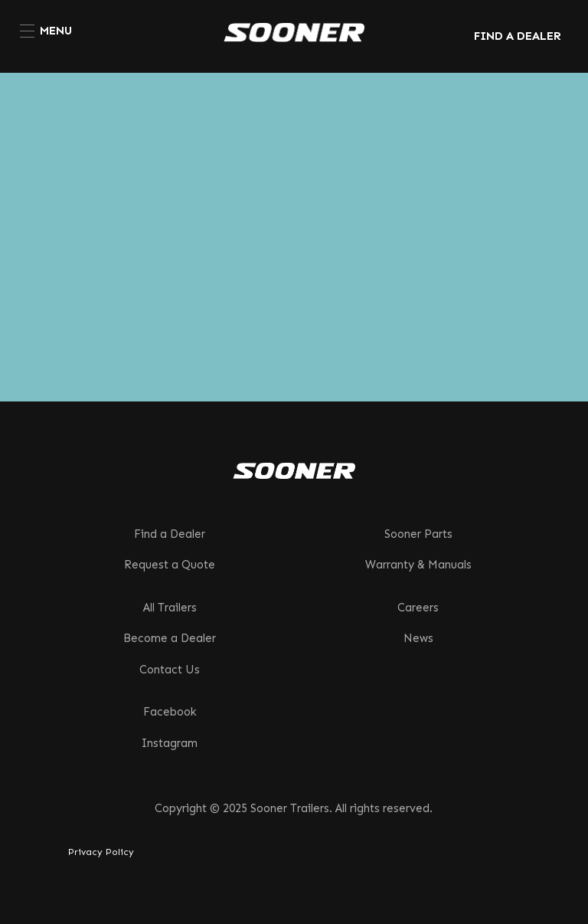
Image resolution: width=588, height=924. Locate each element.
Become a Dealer (170, 638)
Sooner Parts (418, 534)
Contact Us (170, 670)
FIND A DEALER (518, 36)
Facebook (170, 712)
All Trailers (170, 608)
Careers (418, 608)
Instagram (170, 743)
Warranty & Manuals (418, 565)
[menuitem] (46, 31)
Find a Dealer (170, 534)
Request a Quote (170, 565)
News (418, 638)
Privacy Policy (101, 852)
